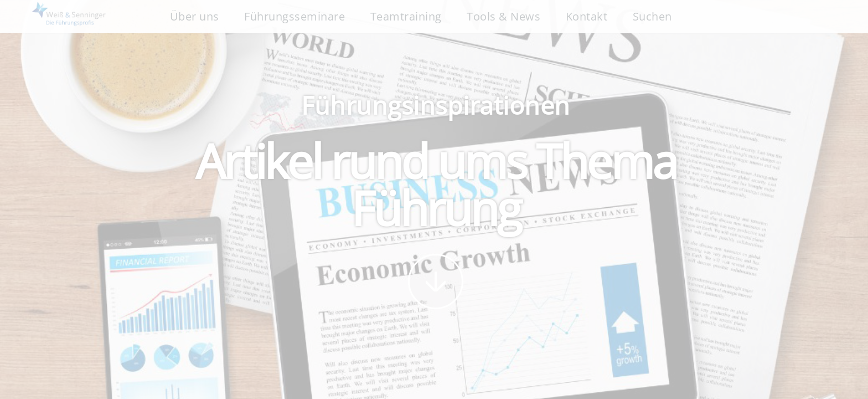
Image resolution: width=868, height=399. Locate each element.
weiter (436, 282)
